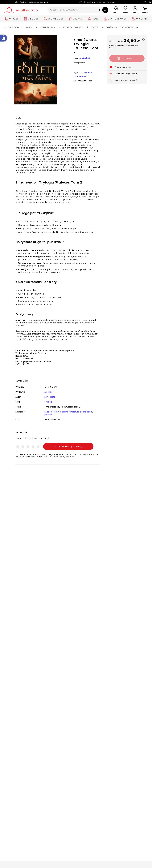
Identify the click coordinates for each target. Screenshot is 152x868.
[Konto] (135, 10)
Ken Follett (85, 58)
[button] (99, 10)
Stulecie (83, 77)
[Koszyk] (145, 10)
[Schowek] (125, 10)
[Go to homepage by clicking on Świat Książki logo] (21, 10)
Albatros (88, 72)
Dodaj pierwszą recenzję (68, 446)
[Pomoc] (116, 10)
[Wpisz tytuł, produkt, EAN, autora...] (78, 10)
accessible (3, 38)
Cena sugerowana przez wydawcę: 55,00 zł (124, 46)
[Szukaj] (105, 10)
